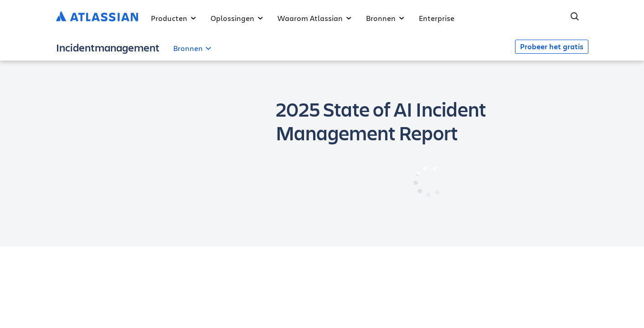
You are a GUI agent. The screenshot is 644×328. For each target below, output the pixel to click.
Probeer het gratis (552, 46)
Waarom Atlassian (314, 18)
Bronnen (385, 18)
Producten (173, 18)
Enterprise (437, 18)
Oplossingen (237, 18)
